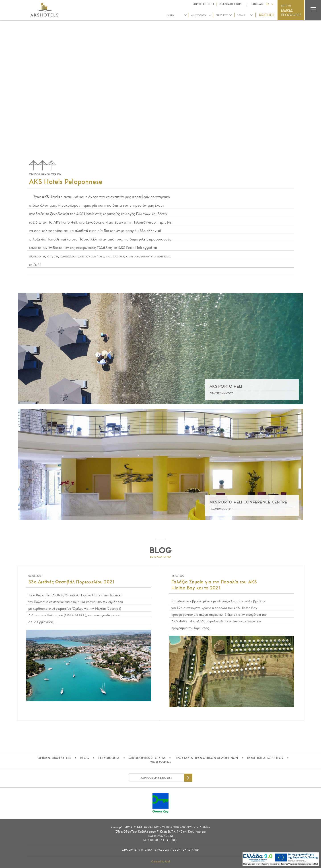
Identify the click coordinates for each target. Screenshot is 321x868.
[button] (270, 4)
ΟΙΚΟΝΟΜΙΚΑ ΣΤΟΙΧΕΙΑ (147, 758)
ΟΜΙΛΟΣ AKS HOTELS (54, 758)
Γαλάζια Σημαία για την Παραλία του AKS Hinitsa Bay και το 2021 (214, 585)
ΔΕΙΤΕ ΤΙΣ (291, 11)
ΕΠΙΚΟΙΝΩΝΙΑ (109, 758)
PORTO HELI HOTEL (204, 4)
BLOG (85, 758)
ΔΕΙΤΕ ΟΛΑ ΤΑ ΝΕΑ (160, 557)
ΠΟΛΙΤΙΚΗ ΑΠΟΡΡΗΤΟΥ (265, 758)
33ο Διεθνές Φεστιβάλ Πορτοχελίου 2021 (72, 582)
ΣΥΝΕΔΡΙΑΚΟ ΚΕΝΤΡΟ (231, 4)
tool (168, 862)
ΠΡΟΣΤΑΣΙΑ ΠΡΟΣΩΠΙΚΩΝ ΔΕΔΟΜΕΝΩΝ (206, 758)
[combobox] (224, 15)
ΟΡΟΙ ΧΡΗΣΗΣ (161, 762)
